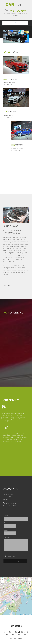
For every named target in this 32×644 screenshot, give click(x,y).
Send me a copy (12, 556)
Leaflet (22, 614)
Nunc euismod (11, 226)
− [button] (2, 582)
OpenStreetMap (28, 614)
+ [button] (2, 580)
